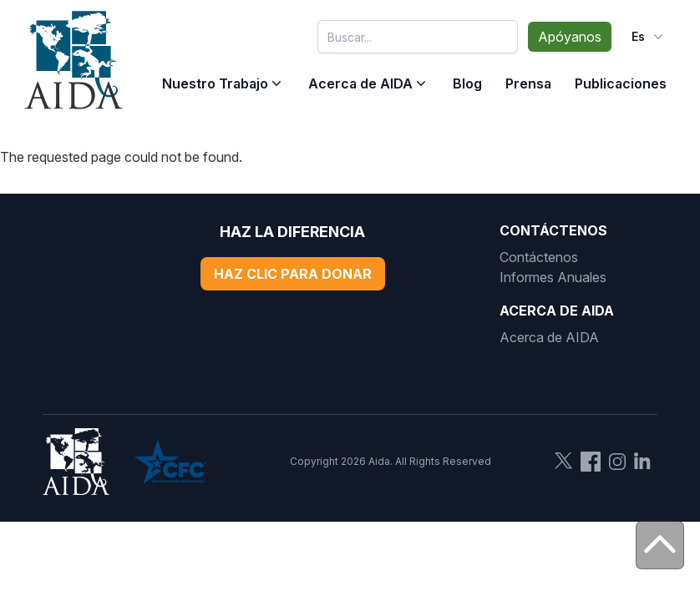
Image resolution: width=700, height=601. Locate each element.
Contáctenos (539, 257)
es (649, 37)
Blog (467, 83)
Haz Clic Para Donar (293, 274)
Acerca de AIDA (360, 83)
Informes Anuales (553, 277)
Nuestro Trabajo (215, 83)
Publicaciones (621, 83)
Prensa (528, 83)
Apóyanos (570, 37)
